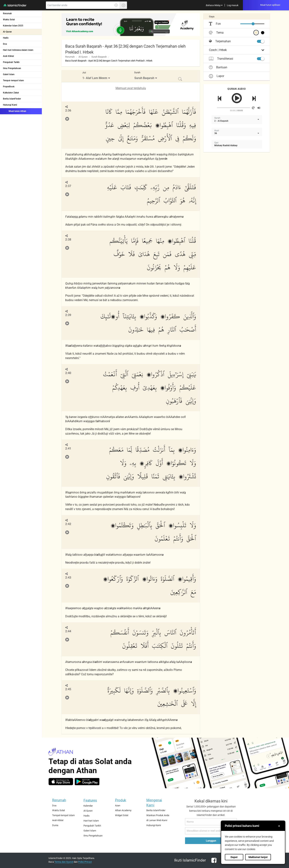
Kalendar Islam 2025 (13, 26)
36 (216, 133)
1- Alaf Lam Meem (95, 78)
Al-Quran (7, 32)
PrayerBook (9, 87)
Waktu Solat (9, 20)
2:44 (68, 631)
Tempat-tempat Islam (13, 80)
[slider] (253, 24)
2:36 (68, 110)
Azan (118, 806)
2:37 (68, 186)
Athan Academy (123, 810)
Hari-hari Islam (91, 821)
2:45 (68, 689)
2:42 (68, 524)
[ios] (61, 782)
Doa (5, 44)
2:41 (68, 448)
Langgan (211, 841)
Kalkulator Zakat (11, 93)
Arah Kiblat (8, 56)
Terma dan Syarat (64, 862)
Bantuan (218, 67)
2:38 (68, 240)
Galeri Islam (9, 74)
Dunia (55, 825)
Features (90, 800)
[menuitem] (214, 5)
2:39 (68, 315)
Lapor (217, 76)
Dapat (234, 857)
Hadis (6, 38)
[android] (87, 782)
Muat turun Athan (15, 111)
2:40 (68, 373)
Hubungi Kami (10, 105)
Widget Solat (122, 815)
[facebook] (213, 863)
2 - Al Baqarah (221, 121)
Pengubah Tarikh (11, 62)
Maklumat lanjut (258, 857)
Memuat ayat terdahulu (131, 88)
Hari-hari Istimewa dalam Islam (18, 50)
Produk (121, 800)
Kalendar (88, 806)
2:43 (68, 578)
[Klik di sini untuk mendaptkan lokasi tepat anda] (116, 5)
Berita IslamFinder (12, 99)
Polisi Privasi (85, 862)
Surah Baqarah (99, 57)
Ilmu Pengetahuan (12, 68)
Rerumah (7, 13)
